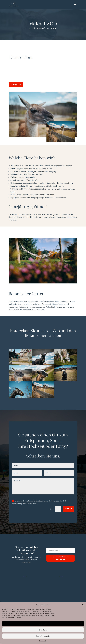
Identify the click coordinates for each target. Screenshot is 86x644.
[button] (83, 605)
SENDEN (68, 509)
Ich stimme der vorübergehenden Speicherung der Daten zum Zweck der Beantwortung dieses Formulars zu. (40, 502)
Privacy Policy (43, 641)
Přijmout (43, 624)
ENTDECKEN (16, 85)
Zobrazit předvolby (43, 636)
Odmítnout (43, 630)
